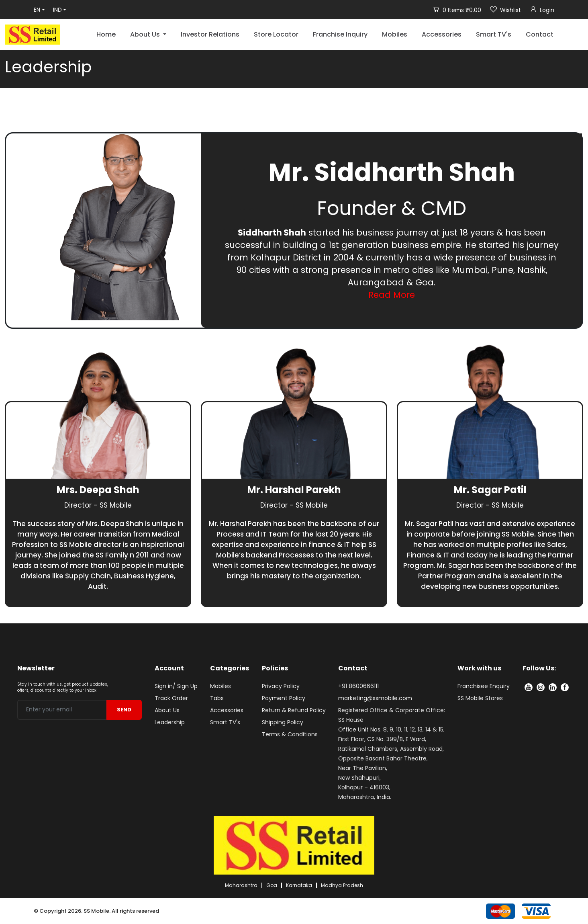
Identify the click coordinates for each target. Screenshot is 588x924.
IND (57, 10)
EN (37, 10)
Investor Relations (210, 34)
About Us (167, 710)
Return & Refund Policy (294, 710)
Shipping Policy (283, 722)
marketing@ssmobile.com (375, 698)
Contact (540, 34)
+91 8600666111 (358, 686)
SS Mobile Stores (480, 698)
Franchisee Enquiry (484, 686)
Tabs (217, 698)
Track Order (171, 698)
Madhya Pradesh (342, 885)
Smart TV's (494, 34)
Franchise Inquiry (340, 34)
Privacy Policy (281, 686)
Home (106, 34)
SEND (124, 710)
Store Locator (276, 34)
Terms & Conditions (290, 734)
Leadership (170, 722)
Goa (272, 885)
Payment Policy (284, 698)
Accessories (442, 34)
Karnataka (299, 885)
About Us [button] (146, 34)
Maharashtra (241, 885)
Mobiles (395, 34)
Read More (392, 295)
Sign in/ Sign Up (176, 686)
